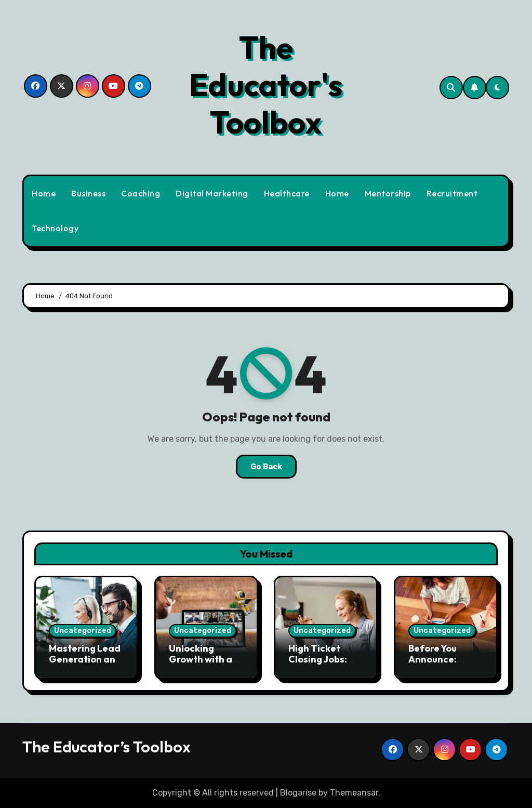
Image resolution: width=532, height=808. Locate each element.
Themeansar (354, 793)
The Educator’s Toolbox (107, 747)
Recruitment (452, 193)
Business (88, 193)
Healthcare (287, 193)
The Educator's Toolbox (266, 85)
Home (44, 193)
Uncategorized (83, 631)
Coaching (141, 193)
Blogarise (298, 793)
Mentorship (388, 193)
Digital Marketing (212, 193)
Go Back (266, 467)
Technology (55, 228)
